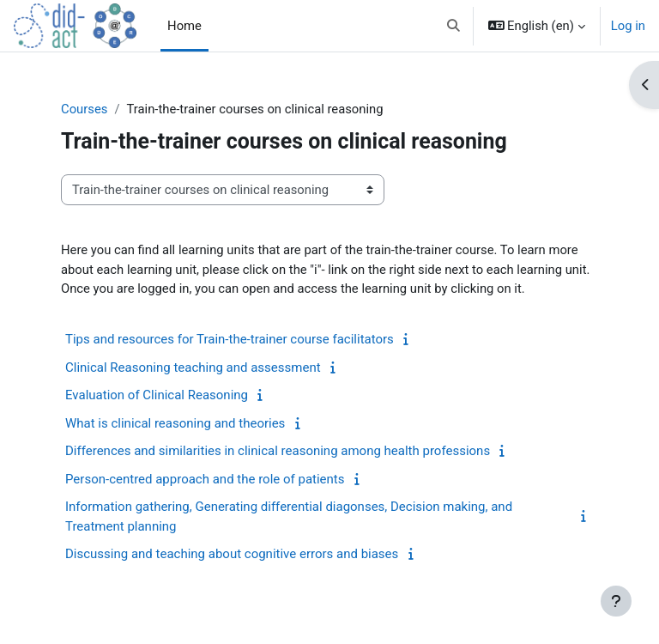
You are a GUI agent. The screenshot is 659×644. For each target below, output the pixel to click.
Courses (84, 109)
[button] (453, 26)
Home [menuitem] (184, 26)
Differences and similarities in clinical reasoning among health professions (278, 451)
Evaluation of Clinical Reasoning (157, 395)
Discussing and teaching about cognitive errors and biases (232, 554)
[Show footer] (616, 601)
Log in (628, 26)
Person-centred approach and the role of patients (205, 479)
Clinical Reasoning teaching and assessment (193, 368)
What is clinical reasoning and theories (175, 423)
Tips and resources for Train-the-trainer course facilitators (230, 339)
